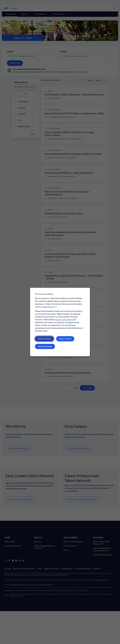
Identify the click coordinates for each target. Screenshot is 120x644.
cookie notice (48, 308)
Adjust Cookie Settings (64, 321)
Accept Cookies (45, 340)
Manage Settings (45, 347)
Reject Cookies (65, 340)
